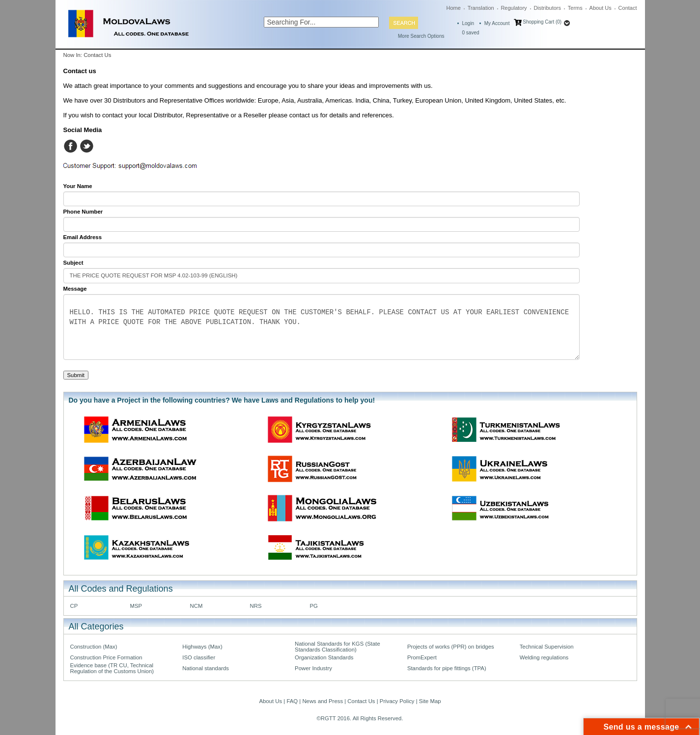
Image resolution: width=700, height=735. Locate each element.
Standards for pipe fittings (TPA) (447, 668)
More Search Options (421, 36)
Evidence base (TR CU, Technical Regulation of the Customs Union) (112, 668)
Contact (628, 8)
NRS (256, 606)
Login (468, 23)
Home (454, 8)
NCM (196, 606)
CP (74, 606)
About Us (601, 8)
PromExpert (422, 657)
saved (471, 33)
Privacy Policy (397, 701)
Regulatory (514, 8)
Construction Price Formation (106, 657)
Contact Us (361, 701)
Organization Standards (324, 657)
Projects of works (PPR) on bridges (451, 647)
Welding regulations (544, 657)
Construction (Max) (94, 647)
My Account (497, 23)
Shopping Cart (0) (542, 22)
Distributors (547, 8)
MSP (136, 606)
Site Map (430, 701)
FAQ (292, 701)
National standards (206, 668)
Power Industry (313, 668)
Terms (575, 8)
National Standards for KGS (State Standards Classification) (337, 647)
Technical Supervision (547, 647)
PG (314, 606)
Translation (481, 8)
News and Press (322, 701)
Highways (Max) (202, 647)
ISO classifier (199, 657)
